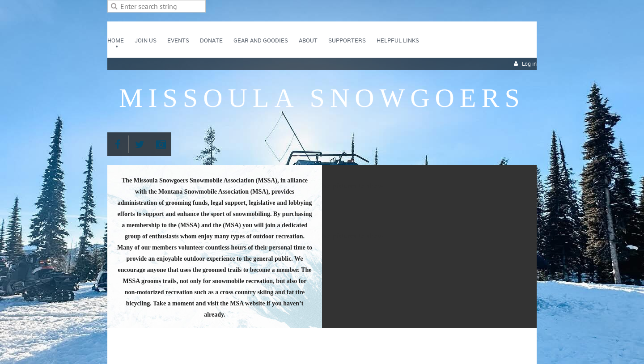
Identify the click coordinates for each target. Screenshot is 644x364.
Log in (529, 64)
